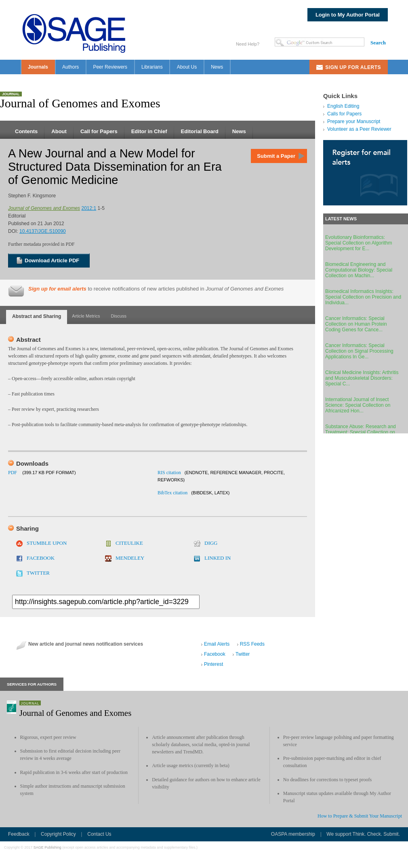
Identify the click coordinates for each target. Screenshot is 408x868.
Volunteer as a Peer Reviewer (359, 129)
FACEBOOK (41, 558)
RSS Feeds (252, 644)
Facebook (215, 654)
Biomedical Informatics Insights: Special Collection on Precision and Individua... (363, 297)
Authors (70, 67)
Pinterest (213, 664)
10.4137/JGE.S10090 (43, 231)
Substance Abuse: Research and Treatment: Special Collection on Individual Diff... (361, 432)
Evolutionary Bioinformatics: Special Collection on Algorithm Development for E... (359, 243)
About (59, 131)
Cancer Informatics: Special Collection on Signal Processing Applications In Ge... (359, 351)
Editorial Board (200, 131)
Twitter (243, 654)
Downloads (32, 463)
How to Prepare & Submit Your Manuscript (360, 816)
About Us (187, 67)
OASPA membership (293, 834)
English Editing (343, 106)
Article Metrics (86, 316)
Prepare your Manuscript (354, 121)
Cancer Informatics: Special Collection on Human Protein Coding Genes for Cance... (356, 324)
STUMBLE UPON (47, 543)
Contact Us (99, 834)
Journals (38, 67)
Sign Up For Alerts (353, 67)
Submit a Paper (276, 156)
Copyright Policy (58, 834)
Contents (26, 131)
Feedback (19, 834)
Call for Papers (99, 131)
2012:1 (89, 208)
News (217, 67)
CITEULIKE (129, 543)
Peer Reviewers (110, 67)
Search (378, 43)
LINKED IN (218, 558)
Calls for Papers (344, 114)
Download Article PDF (52, 260)
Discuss (119, 316)
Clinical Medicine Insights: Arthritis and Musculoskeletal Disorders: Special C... (362, 378)
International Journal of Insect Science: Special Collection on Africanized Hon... (358, 405)
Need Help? (248, 44)
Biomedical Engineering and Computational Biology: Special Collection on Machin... (359, 270)
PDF (13, 473)
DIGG (211, 543)
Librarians (152, 67)
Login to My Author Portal (348, 15)
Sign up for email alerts (57, 289)
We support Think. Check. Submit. (363, 834)
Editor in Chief (149, 131)
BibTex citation (172, 493)
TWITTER (38, 573)
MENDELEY (130, 558)
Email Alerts (217, 644)
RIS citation (169, 473)
